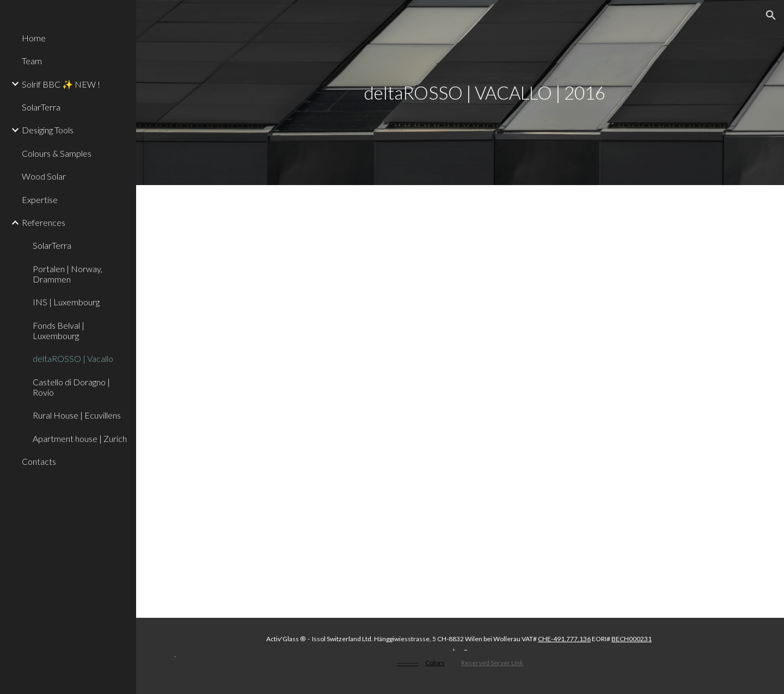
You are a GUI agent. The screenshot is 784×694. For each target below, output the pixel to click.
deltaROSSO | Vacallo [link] (73, 358)
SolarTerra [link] (41, 107)
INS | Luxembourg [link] (66, 302)
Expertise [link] (40, 199)
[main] (485, 93)
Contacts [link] (39, 461)
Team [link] (32, 61)
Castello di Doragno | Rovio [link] (71, 387)
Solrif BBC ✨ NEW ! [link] (61, 84)
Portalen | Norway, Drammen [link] (68, 274)
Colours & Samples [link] (57, 153)
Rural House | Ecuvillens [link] (77, 415)
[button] (771, 15)
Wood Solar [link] (44, 176)
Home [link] (34, 38)
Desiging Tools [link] (48, 130)
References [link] (44, 222)
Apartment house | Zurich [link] (80, 438)
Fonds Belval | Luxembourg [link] (59, 330)
